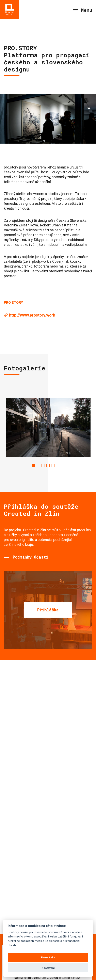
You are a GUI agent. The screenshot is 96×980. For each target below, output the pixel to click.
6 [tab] (58, 465)
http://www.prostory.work (32, 315)
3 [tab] (43, 465)
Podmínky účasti (31, 557)
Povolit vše (48, 957)
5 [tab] (53, 465)
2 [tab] (38, 465)
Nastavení (48, 968)
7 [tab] (63, 465)
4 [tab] (48, 465)
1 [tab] (33, 465)
